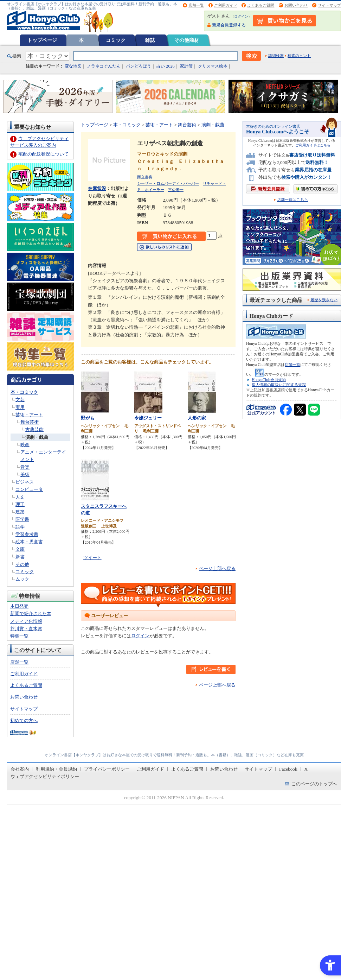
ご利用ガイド (226, 5)
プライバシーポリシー (107, 769)
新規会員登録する (229, 25)
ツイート (92, 558)
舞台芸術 (30, 422)
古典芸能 (34, 429)
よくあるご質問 (261, 5)
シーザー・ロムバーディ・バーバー (168, 183)
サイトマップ (329, 5)
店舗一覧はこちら (292, 200)
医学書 (22, 519)
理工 (20, 504)
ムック (22, 579)
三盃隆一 (176, 190)
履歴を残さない (324, 300)
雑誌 (150, 40)
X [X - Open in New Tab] (306, 769)
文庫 (20, 549)
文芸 (20, 400)
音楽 (25, 467)
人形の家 (197, 418)
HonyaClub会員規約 (269, 380)
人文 (20, 497)
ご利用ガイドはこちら (313, 145)
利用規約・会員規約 (56, 769)
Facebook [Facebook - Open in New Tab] (288, 769)
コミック (116, 40)
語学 (20, 527)
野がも (88, 418)
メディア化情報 (26, 621)
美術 (25, 475)
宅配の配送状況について (43, 154)
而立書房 (145, 177)
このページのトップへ (314, 784)
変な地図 (73, 66)
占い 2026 (165, 66)
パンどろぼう (139, 66)
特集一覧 (19, 636)
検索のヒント (299, 56)
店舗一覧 (196, 5)
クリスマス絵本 (213, 66)
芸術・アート (29, 415)
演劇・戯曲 (37, 437)
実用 (20, 407)
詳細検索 (276, 56)
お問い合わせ (296, 5)
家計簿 (186, 66)
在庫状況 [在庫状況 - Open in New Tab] (97, 188)
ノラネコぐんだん (104, 66)
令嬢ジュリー (148, 418)
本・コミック (24, 392)
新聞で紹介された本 (31, 614)
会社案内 (20, 769)
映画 (25, 445)
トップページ (42, 40)
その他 (22, 564)
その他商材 (187, 40)
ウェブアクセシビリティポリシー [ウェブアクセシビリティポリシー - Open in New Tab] (45, 776)
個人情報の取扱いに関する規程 (279, 385)
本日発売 (19, 606)
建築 (20, 512)
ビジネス (25, 482)
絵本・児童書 (29, 542)
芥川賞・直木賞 (26, 629)
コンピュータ (29, 489)
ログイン (241, 16)
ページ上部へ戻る (217, 568)
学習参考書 (27, 534)
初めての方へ (24, 720)
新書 (20, 557)
